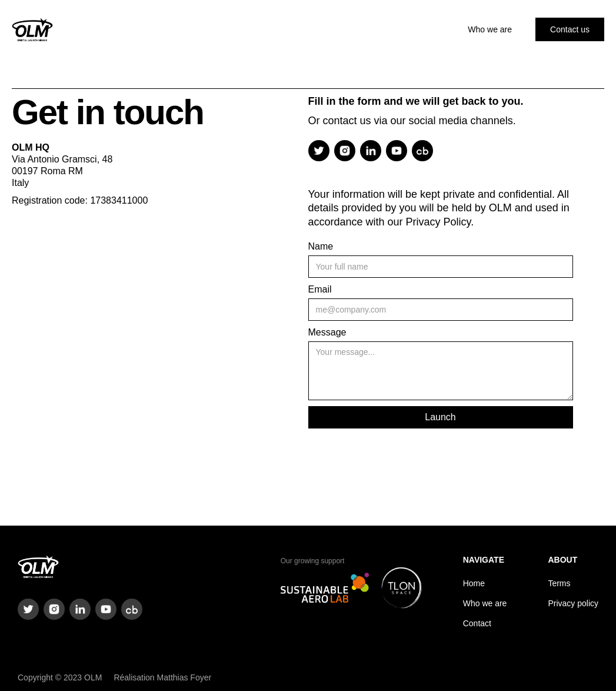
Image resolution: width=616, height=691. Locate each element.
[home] (32, 29)
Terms (559, 583)
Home (474, 583)
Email (320, 289)
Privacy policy (573, 603)
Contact (477, 623)
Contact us (570, 29)
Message (327, 332)
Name (321, 246)
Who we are (490, 29)
